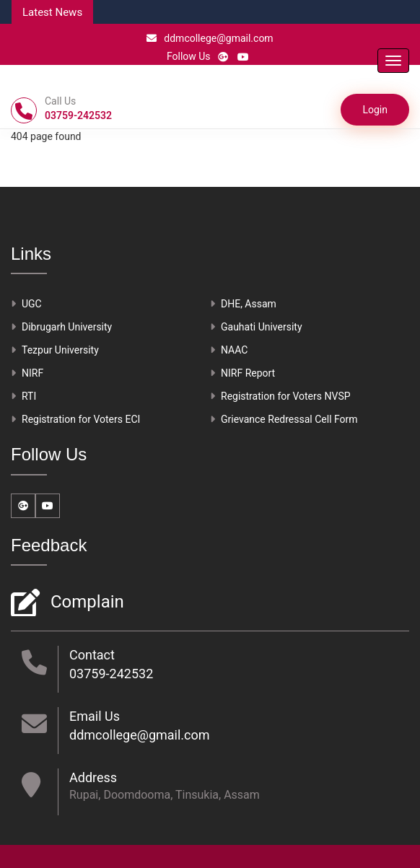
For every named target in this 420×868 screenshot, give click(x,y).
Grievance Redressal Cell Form (289, 419)
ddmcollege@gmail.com (210, 38)
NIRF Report (248, 373)
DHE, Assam (249, 304)
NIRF (32, 373)
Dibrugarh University (67, 327)
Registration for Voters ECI (81, 419)
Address (93, 777)
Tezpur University (60, 350)
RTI (29, 396)
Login (375, 110)
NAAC (234, 350)
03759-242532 (111, 674)
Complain (86, 603)
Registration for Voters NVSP (286, 396)
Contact (92, 655)
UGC (32, 304)
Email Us (95, 716)
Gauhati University (262, 327)
